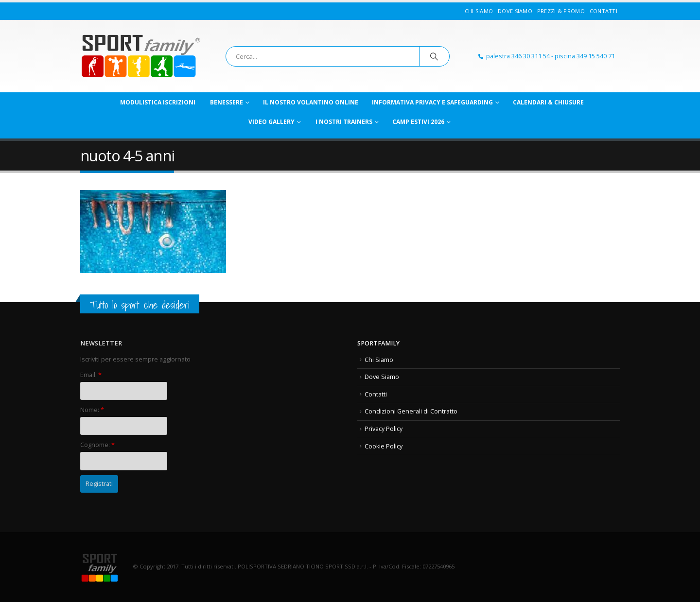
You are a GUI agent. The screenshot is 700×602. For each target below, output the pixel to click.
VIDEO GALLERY (271, 122)
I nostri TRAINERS (344, 122)
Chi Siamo (479, 11)
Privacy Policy (384, 429)
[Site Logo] (141, 56)
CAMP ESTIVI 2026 (418, 122)
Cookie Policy (384, 446)
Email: (91, 375)
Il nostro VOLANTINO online (311, 102)
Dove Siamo (515, 11)
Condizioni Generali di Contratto (411, 411)
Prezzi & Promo (561, 11)
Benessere (227, 102)
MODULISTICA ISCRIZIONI (158, 102)
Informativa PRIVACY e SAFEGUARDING (432, 102)
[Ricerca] (435, 56)
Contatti (604, 11)
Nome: (92, 410)
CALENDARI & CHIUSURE (548, 102)
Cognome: (97, 445)
